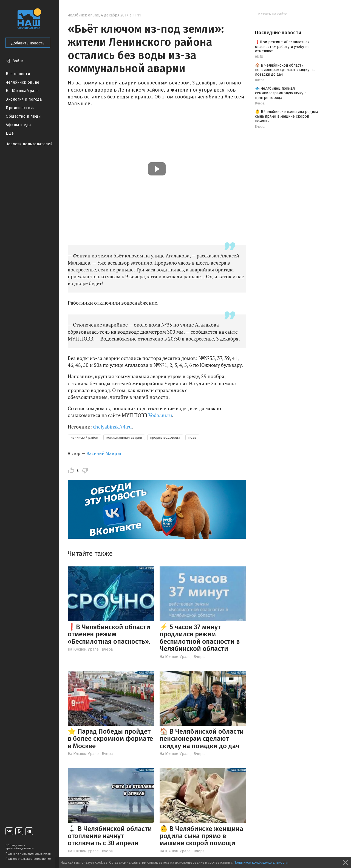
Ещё (10, 133)
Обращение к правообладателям (19, 847)
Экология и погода (24, 99)
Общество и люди (23, 116)
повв (192, 437)
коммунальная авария (124, 437)
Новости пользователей (29, 144)
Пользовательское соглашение (28, 859)
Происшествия (20, 108)
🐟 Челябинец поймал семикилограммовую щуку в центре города (281, 93)
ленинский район (84, 437)
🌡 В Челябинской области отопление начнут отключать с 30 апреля (110, 836)
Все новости (18, 74)
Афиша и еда (18, 125)
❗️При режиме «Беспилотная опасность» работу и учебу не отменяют (282, 47)
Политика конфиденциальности (28, 854)
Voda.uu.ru (160, 415)
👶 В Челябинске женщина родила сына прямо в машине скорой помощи (201, 836)
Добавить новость (28, 43)
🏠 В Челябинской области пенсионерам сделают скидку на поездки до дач (202, 739)
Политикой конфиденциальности (261, 862)
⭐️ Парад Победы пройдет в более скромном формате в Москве (110, 739)
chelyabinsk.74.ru (112, 427)
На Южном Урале (22, 91)
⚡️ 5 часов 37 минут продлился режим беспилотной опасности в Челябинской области (200, 638)
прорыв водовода (165, 437)
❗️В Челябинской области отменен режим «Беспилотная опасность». (109, 634)
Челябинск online (23, 82)
